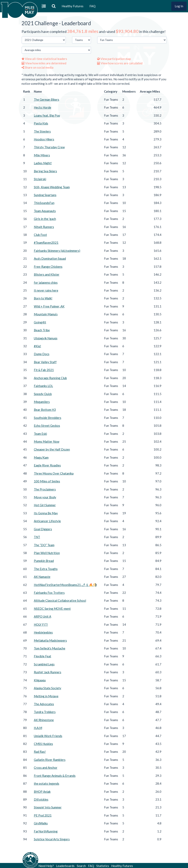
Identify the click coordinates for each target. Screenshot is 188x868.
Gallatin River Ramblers (50, 760)
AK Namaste (42, 577)
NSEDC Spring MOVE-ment (52, 609)
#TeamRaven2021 (46, 243)
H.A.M (38, 728)
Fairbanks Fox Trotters (49, 593)
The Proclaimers (45, 489)
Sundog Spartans (45, 195)
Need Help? (46, 866)
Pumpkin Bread (44, 561)
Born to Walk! (43, 298)
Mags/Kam (41, 457)
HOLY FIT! (41, 624)
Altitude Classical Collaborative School (60, 600)
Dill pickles (41, 799)
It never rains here (46, 290)
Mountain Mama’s (46, 314)
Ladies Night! (43, 163)
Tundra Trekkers (45, 712)
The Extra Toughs (46, 569)
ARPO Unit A (43, 616)
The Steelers (42, 131)
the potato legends (47, 783)
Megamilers (42, 402)
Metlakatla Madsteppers (50, 640)
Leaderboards (65, 866)
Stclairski (40, 179)
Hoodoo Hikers (44, 139)
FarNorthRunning (46, 831)
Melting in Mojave (46, 696)
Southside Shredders (48, 418)
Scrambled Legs (44, 664)
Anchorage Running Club (50, 378)
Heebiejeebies (43, 632)
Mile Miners (42, 155)
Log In (179, 6)
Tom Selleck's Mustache (50, 648)
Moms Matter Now (47, 441)
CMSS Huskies (43, 744)
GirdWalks (41, 823)
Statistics (103, 866)
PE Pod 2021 (43, 815)
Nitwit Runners (44, 227)
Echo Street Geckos (47, 426)
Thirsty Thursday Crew (49, 147)
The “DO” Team (44, 545)
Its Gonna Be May (46, 513)
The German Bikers (47, 99)
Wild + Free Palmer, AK (49, 306)
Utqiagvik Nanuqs (46, 338)
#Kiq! (37, 346)
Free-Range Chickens (48, 267)
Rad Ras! (40, 752)
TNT (37, 537)
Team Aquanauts (45, 211)
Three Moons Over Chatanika (54, 473)
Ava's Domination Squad (50, 258)
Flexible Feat (43, 656)
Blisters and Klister (47, 274)
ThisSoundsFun (44, 203)
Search (81, 866)
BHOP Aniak (42, 792)
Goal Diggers (43, 529)
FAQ (92, 6)
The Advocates (44, 704)
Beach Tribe (42, 330)
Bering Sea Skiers (45, 171)
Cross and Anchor (46, 768)
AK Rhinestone (44, 720)
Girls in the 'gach (45, 219)
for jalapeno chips (46, 282)
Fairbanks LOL (43, 386)
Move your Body (45, 497)
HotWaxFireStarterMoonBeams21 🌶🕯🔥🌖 (65, 585)
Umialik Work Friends (48, 736)
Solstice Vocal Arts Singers (52, 839)
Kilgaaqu (40, 680)
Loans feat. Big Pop (47, 115)
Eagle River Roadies (47, 465)
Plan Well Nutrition (47, 553)
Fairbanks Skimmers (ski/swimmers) (57, 251)
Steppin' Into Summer (48, 807)
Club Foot (40, 235)
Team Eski (40, 434)
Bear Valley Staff (45, 362)
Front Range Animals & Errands (55, 776)
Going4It (40, 322)
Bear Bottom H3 (45, 410)
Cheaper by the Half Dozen (52, 449)
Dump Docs (42, 354)
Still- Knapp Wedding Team (52, 187)
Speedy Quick (43, 394)
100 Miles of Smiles (47, 481)
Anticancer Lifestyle (47, 521)
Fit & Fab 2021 (44, 370)
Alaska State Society (48, 688)
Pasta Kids (41, 123)
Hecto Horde (43, 107)
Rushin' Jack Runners (48, 672)
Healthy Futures (73, 6)
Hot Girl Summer (45, 505)
